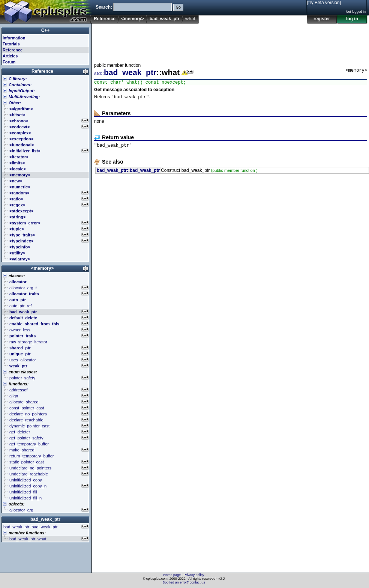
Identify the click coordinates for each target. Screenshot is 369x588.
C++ (46, 30)
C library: (18, 79)
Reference (105, 19)
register (322, 19)
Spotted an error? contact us (184, 582)
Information (14, 38)
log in (352, 19)
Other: (15, 103)
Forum (9, 62)
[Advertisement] (231, 41)
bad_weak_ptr (165, 19)
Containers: (20, 85)
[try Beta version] (324, 3)
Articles (10, 56)
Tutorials (11, 44)
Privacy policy (194, 575)
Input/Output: (22, 91)
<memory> (133, 19)
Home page (172, 575)
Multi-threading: (24, 97)
